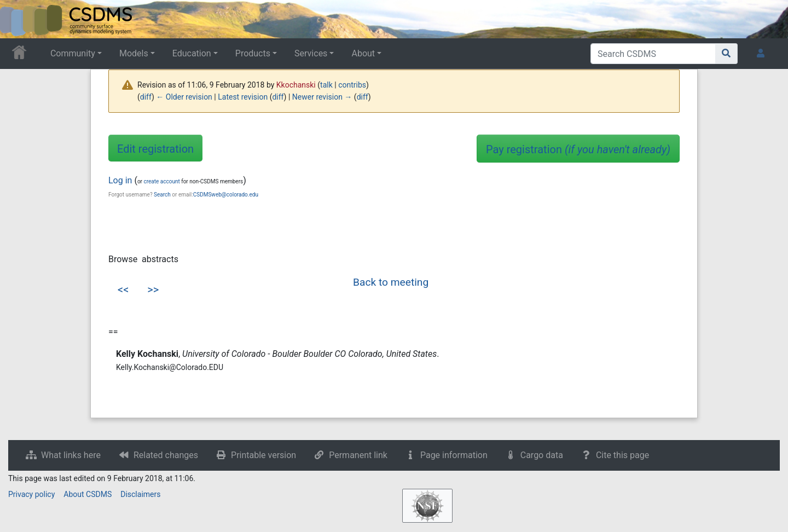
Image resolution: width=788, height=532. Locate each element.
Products (253, 53)
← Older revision (184, 97)
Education (192, 53)
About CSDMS (88, 494)
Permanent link (358, 455)
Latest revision (243, 97)
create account (161, 181)
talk (326, 85)
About (363, 53)
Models (134, 53)
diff (146, 97)
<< (123, 290)
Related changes (166, 455)
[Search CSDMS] (653, 54)
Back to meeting (391, 282)
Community (73, 53)
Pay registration (578, 149)
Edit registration (155, 149)
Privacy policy (31, 494)
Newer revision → (322, 97)
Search (162, 195)
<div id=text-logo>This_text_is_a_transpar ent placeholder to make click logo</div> (18, 19)
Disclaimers (140, 494)
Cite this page (622, 455)
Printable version (263, 455)
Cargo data (542, 455)
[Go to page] (726, 54)
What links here (71, 455)
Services (311, 53)
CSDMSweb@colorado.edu (226, 195)
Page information (454, 455)
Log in (120, 180)
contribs (352, 85)
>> (153, 290)
